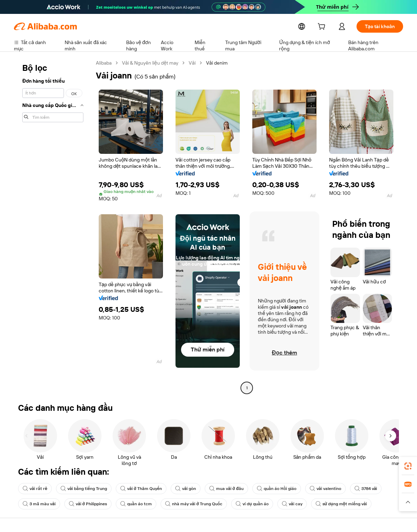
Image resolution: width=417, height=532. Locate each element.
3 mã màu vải (39, 504)
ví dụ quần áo (256, 504)
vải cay (297, 504)
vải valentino (331, 489)
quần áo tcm (138, 504)
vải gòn (189, 489)
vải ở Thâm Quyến (143, 489)
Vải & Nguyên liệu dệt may (154, 63)
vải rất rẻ (35, 489)
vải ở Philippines (89, 504)
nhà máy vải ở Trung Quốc (197, 504)
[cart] (321, 27)
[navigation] (53, 226)
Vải (197, 63)
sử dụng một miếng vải (347, 504)
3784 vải (373, 489)
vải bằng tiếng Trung (84, 489)
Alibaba (105, 63)
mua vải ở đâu (230, 489)
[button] (408, 502)
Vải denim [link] (223, 63)
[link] (408, 466)
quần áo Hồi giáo (281, 489)
